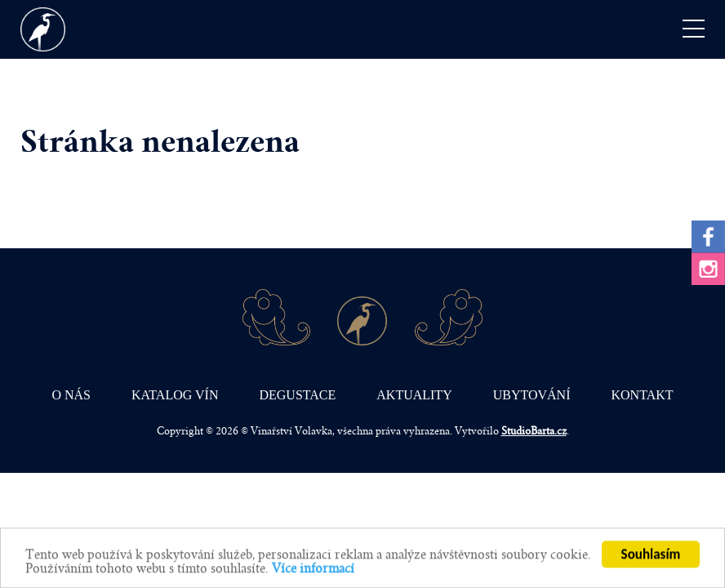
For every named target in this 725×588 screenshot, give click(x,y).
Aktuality (414, 395)
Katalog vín (175, 395)
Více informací (313, 570)
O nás (71, 395)
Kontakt (643, 395)
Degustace (297, 395)
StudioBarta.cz (534, 431)
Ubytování (532, 395)
